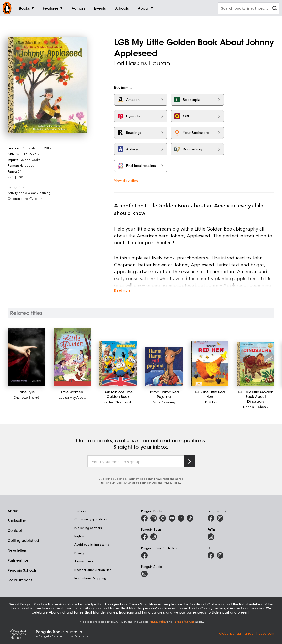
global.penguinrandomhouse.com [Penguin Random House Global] (247, 633)
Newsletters (17, 550)
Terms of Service (184, 622)
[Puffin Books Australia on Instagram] (211, 537)
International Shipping (90, 578)
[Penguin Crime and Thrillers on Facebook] (144, 555)
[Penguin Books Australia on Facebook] (144, 518)
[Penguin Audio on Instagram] (144, 574)
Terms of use (84, 561)
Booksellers (17, 521)
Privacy (79, 553)
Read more (122, 290)
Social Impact (20, 580)
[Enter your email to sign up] (136, 462)
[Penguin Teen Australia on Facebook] (144, 537)
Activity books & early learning (29, 193)
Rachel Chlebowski (118, 402)
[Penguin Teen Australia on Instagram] (154, 537)
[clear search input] (275, 9)
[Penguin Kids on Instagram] (220, 518)
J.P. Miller (210, 402)
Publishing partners (88, 528)
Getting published (23, 541)
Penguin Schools (22, 570)
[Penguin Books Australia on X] (163, 518)
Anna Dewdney (164, 402)
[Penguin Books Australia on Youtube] (172, 518)
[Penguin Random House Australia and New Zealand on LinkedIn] (181, 518)
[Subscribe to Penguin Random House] (190, 461)
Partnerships (18, 560)
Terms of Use (148, 482)
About (13, 511)
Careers (80, 511)
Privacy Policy (172, 482)
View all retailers (126, 180)
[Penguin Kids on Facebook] (211, 518)
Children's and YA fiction (25, 198)
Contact (15, 531)
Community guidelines (91, 519)
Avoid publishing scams (92, 544)
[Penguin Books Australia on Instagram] (154, 518)
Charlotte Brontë (26, 397)
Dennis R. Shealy (256, 407)
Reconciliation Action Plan (93, 570)
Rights (79, 536)
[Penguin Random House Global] (22, 633)
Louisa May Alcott (72, 397)
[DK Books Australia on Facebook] (211, 555)
